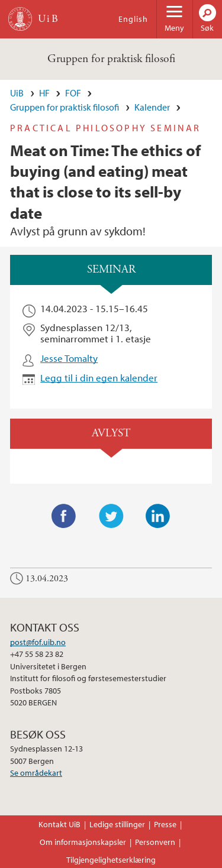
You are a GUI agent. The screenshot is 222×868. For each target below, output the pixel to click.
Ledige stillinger (117, 824)
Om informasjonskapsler (83, 842)
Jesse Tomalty (69, 358)
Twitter (111, 516)
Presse (165, 824)
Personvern (155, 842)
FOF (73, 93)
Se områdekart (36, 773)
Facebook (64, 516)
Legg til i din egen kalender (99, 378)
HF (44, 93)
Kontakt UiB (59, 824)
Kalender (152, 107)
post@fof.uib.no (38, 642)
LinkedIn (158, 516)
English (133, 19)
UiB (17, 93)
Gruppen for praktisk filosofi (111, 59)
